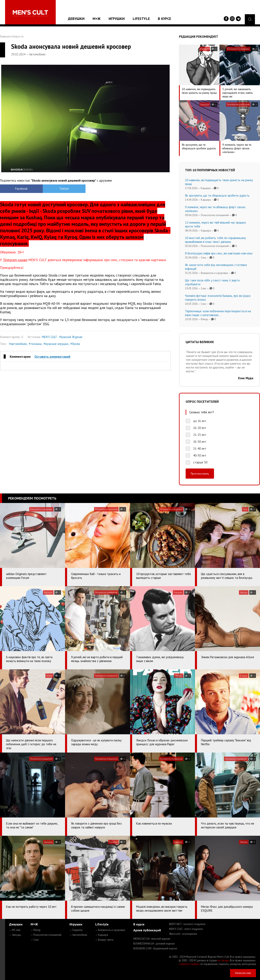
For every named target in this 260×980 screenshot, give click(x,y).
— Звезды (15, 935)
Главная (5, 36)
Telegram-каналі (15, 260)
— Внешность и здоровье (110, 930)
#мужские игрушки (56, 344)
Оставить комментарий (52, 356)
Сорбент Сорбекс (189, 964)
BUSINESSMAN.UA (154, 944)
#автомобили (18, 344)
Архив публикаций (147, 930)
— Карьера (102, 935)
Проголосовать (200, 474)
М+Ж (97, 19)
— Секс (35, 940)
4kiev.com (183, 934)
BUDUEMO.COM (155, 948)
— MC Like (15, 930)
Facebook (21, 189)
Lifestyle (141, 19)
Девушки (76, 19)
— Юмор (36, 930)
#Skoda (75, 344)
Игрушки (117, 19)
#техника (35, 344)
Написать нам (243, 973)
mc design (223, 960)
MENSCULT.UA (152, 939)
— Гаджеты (76, 930)
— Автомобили (78, 935)
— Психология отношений (46, 935)
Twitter (64, 189)
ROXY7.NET (187, 924)
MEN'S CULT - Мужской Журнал (62, 337)
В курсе (164, 19)
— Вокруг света (104, 940)
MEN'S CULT (186, 929)
